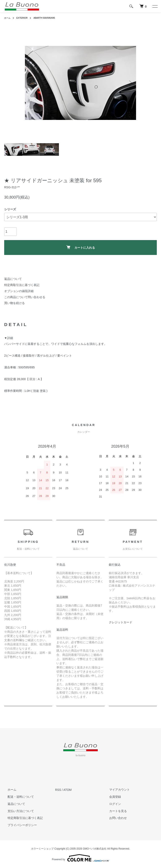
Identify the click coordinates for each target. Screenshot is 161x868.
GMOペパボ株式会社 (95, 849)
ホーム (8, 18)
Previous (31, 83)
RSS (58, 790)
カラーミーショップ (42, 849)
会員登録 (112, 797)
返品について (13, 279)
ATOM (67, 790)
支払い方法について (17, 811)
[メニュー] (155, 6)
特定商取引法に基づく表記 (22, 285)
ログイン (112, 804)
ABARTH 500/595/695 (49, 18)
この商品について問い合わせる (25, 297)
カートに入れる (81, 247)
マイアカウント (116, 790)
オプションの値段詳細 (19, 291)
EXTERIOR (24, 18)
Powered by (80, 858)
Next (130, 83)
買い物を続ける (14, 303)
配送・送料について (17, 797)
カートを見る (115, 811)
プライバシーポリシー (19, 825)
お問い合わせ (115, 818)
